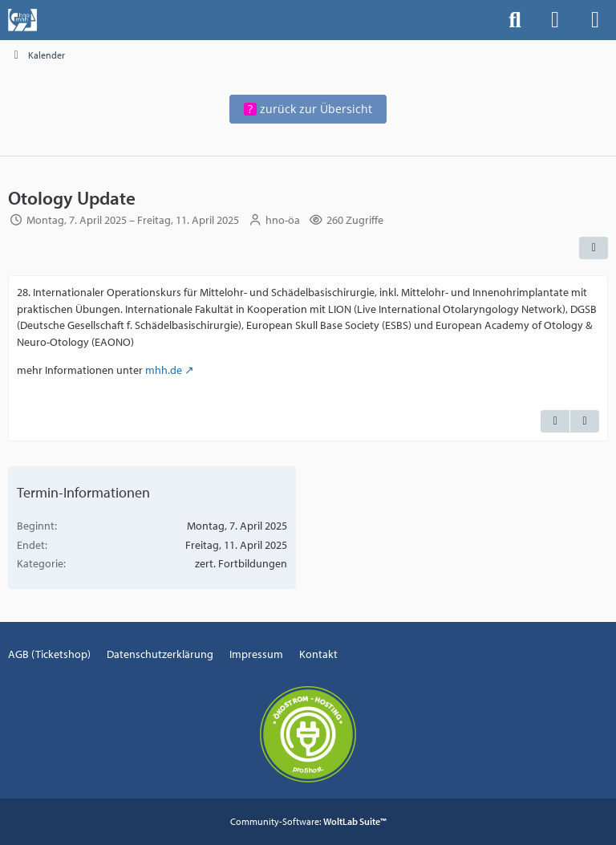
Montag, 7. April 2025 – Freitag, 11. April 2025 (133, 221)
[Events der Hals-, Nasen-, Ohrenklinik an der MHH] (22, 20)
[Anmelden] (555, 20)
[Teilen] (594, 248)
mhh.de (164, 370)
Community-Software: (308, 821)
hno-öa (283, 221)
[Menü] (595, 20)
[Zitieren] (555, 422)
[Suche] (515, 20)
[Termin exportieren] (585, 422)
